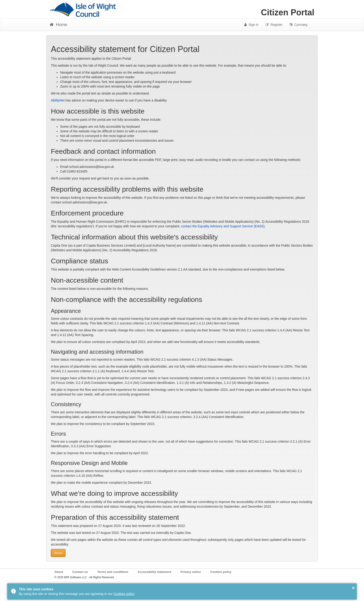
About (59, 572)
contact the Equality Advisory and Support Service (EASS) (223, 226)
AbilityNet (58, 100)
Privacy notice (191, 572)
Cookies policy (221, 572)
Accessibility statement (154, 572)
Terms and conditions (113, 572)
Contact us (80, 572)
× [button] (353, 588)
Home (58, 553)
